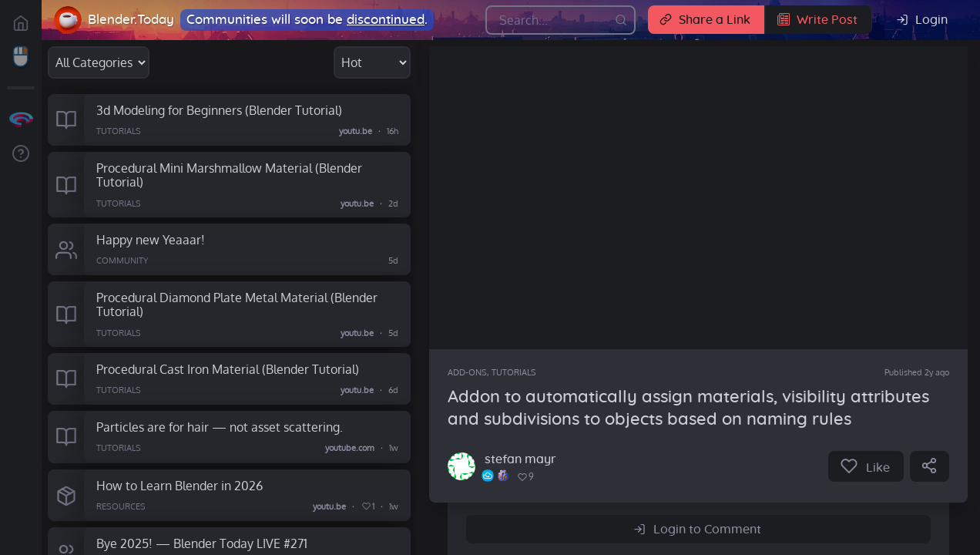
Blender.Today (131, 20)
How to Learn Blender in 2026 (180, 485)
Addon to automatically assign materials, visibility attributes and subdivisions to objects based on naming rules (688, 408)
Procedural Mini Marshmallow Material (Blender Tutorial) (229, 175)
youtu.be (356, 131)
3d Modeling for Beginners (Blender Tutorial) (219, 110)
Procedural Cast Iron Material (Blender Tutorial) (228, 369)
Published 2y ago (917, 372)
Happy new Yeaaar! (151, 239)
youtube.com (350, 449)
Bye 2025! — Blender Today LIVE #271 (202, 543)
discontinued (386, 20)
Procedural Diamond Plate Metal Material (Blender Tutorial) (237, 304)
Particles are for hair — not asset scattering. (220, 427)
